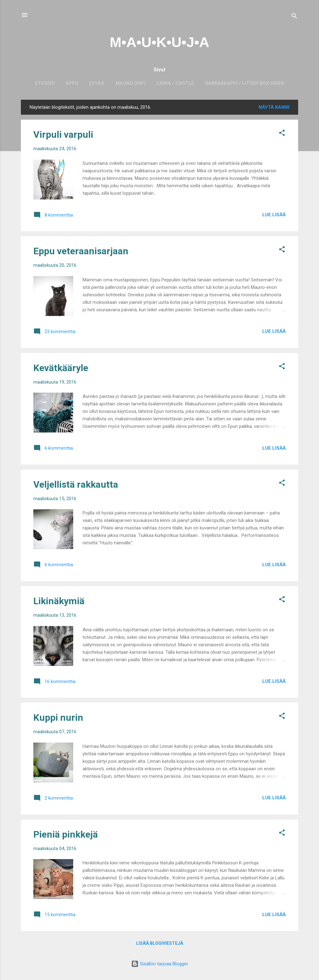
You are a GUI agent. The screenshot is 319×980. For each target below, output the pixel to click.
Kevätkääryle (61, 368)
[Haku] (294, 17)
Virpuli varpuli (63, 134)
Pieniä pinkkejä (66, 834)
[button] (282, 134)
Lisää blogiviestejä (160, 943)
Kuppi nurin (58, 717)
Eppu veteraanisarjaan (81, 251)
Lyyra (97, 83)
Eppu (72, 83)
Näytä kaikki (274, 107)
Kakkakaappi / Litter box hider (245, 83)
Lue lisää (274, 215)
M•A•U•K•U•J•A (159, 42)
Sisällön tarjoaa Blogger (160, 964)
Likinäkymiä (59, 601)
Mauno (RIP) (131, 83)
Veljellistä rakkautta (76, 484)
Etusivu (45, 83)
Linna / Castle (175, 83)
